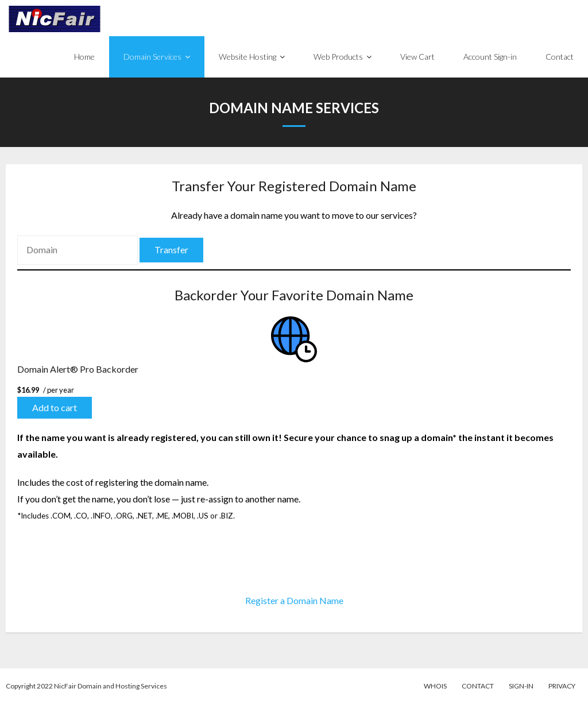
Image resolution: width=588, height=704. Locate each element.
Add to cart (55, 407)
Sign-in (521, 686)
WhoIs (435, 686)
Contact (478, 686)
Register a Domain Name (294, 600)
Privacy (562, 686)
